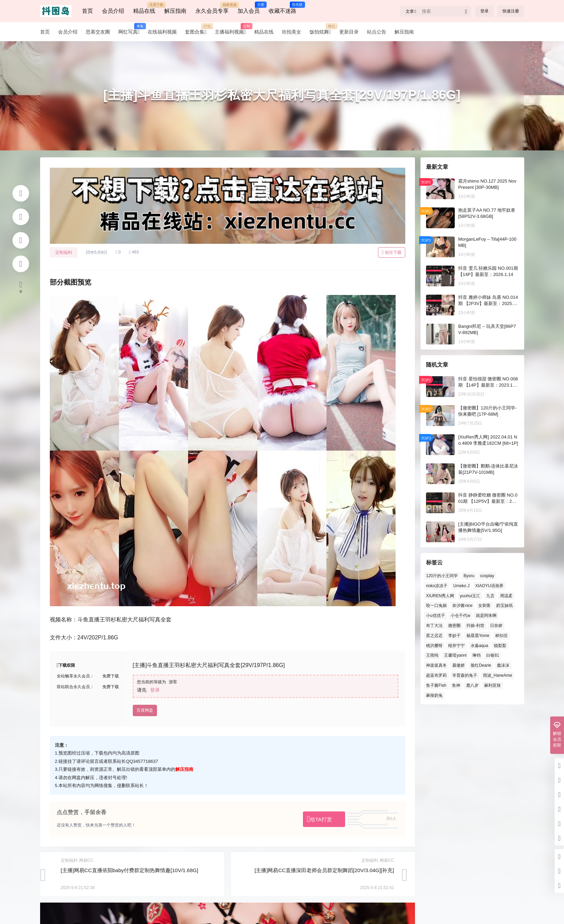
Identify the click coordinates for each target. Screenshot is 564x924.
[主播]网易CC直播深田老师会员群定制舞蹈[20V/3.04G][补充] (324, 870)
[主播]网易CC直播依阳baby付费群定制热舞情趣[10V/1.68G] (130, 870)
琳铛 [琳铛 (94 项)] (476, 655)
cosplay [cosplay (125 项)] (487, 576)
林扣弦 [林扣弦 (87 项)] (501, 636)
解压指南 (175, 11)
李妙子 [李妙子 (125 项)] (454, 636)
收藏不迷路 (283, 8)
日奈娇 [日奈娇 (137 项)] (496, 626)
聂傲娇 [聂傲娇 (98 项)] (459, 665)
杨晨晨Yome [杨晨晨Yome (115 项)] (478, 636)
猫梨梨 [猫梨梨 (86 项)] (500, 646)
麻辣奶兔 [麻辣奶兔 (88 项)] (434, 695)
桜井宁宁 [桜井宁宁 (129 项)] (456, 646)
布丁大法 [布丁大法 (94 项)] (434, 626)
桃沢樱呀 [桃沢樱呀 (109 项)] (434, 646)
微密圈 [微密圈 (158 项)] (454, 626)
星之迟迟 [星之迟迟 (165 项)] (434, 636)
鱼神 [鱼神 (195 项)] (456, 685)
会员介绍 (113, 11)
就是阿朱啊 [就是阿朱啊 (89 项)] (486, 616)
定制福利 (64, 252)
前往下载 (392, 252)
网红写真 (131, 32)
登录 (484, 11)
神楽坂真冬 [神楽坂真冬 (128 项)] (436, 665)
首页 (87, 11)
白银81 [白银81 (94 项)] (493, 655)
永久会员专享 (212, 8)
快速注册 (511, 11)
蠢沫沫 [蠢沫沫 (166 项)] (503, 665)
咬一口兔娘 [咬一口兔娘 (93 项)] (436, 606)
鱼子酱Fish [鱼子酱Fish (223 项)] (436, 685)
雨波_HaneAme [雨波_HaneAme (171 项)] (497, 675)
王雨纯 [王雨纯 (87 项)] (432, 655)
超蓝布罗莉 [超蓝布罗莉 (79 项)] (436, 675)
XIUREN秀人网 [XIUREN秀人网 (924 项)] (440, 596)
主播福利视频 (232, 32)
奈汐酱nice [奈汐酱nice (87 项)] (462, 606)
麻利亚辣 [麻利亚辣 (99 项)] (492, 685)
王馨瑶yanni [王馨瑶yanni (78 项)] (455, 655)
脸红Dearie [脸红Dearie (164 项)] (480, 665)
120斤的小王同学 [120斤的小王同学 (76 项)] (442, 576)
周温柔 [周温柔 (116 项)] (506, 596)
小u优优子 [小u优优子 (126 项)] (436, 616)
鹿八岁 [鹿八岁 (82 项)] (472, 685)
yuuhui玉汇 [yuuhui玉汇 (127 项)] (470, 596)
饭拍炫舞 (322, 32)
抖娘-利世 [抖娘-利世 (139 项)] (475, 626)
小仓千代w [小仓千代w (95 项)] (460, 616)
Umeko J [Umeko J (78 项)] (461, 586)
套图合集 (198, 32)
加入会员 (249, 8)
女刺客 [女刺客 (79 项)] (484, 606)
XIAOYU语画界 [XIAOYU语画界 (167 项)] (489, 586)
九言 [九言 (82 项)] (490, 596)
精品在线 (144, 8)
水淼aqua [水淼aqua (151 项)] (479, 646)
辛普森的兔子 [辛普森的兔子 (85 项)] (465, 675)
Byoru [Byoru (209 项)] (469, 576)
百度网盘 (145, 710)
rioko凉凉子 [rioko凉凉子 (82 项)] (437, 586)
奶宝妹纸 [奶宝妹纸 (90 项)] (505, 606)
